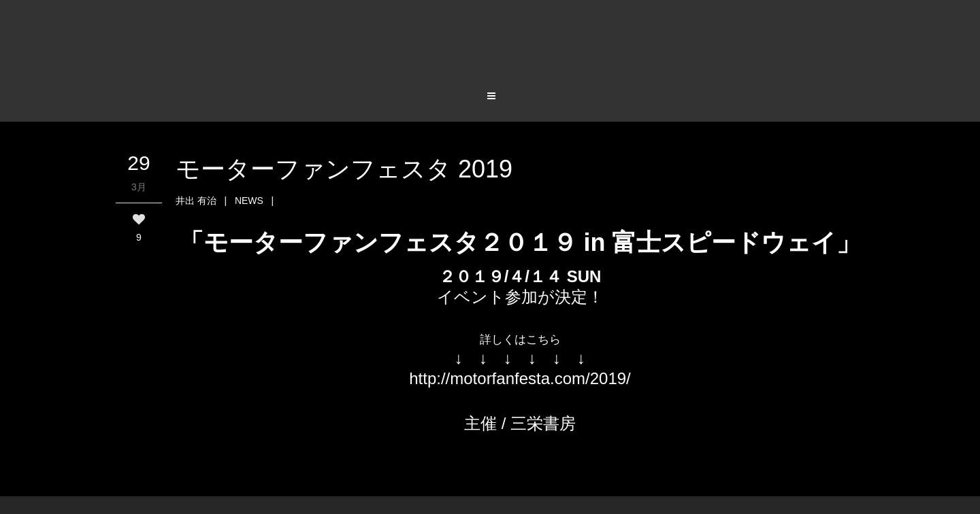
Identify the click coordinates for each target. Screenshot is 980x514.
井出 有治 (196, 201)
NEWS (249, 201)
